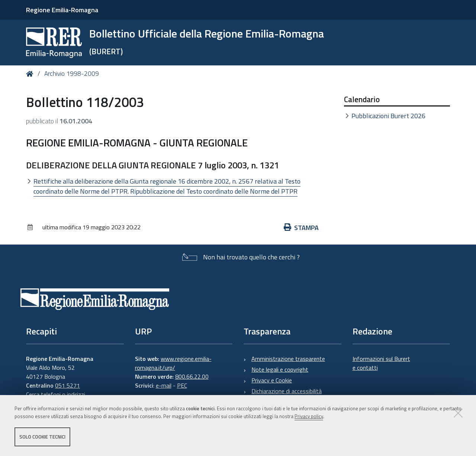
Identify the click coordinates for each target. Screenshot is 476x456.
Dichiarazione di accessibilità (287, 391)
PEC (182, 385)
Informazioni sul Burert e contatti (381, 363)
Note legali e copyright (280, 369)
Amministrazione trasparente (288, 359)
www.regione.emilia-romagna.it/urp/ (173, 363)
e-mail (164, 385)
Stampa (301, 228)
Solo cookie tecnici (42, 437)
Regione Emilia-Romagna (62, 10)
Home (31, 74)
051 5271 (67, 385)
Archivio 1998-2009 (72, 74)
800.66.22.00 (192, 376)
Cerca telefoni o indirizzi (56, 394)
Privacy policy (309, 416)
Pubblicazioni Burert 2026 (388, 116)
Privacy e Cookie (272, 380)
